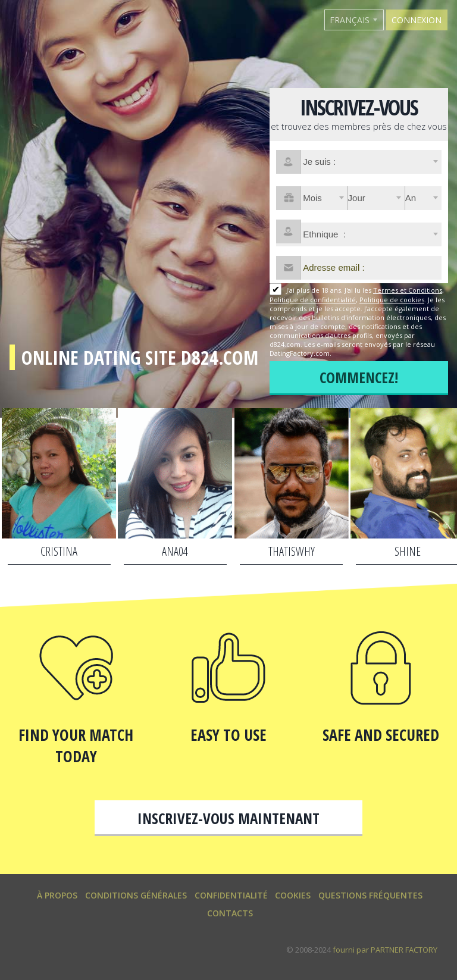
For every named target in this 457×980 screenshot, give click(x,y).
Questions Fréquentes (370, 895)
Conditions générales (136, 895)
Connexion (417, 20)
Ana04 (175, 551)
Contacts (230, 913)
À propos (57, 895)
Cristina (59, 551)
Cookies (293, 895)
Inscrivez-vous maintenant (228, 818)
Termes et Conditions (408, 290)
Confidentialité (231, 895)
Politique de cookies (392, 300)
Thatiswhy (292, 551)
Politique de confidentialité (313, 300)
